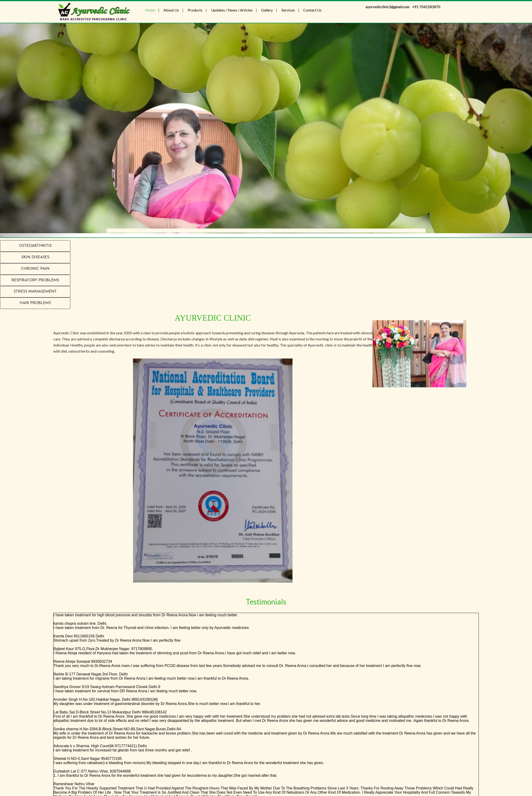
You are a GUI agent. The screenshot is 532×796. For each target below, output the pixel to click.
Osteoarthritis (35, 246)
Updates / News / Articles (232, 10)
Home (150, 10)
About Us (171, 10)
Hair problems (35, 303)
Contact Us (312, 10)
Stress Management (35, 292)
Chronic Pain (35, 269)
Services (288, 10)
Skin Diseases (35, 257)
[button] (40, 130)
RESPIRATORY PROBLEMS (35, 280)
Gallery (267, 10)
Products (195, 10)
